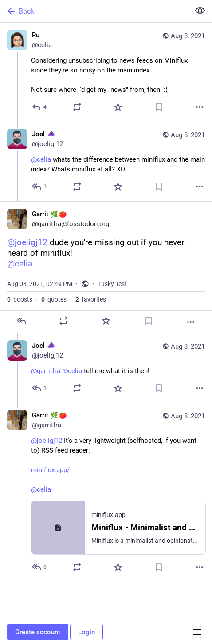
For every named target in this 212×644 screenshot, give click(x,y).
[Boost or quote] (77, 107)
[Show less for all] (200, 11)
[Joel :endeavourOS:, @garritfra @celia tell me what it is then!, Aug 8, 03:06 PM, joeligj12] (106, 368)
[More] (200, 107)
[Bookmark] (159, 107)
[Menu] (197, 632)
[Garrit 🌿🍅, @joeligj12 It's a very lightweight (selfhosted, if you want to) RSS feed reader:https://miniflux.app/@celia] (106, 492)
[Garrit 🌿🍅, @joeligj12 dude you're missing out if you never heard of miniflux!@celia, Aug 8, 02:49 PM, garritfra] (106, 267)
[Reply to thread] (40, 187)
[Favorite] (118, 107)
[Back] (94, 11)
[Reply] (40, 107)
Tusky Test (112, 284)
